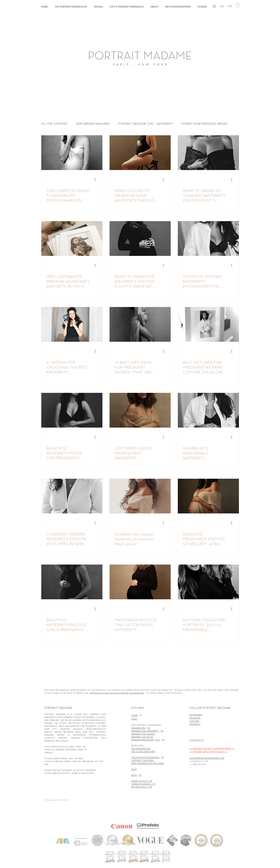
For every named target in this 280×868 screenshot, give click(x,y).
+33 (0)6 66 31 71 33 (199, 761)
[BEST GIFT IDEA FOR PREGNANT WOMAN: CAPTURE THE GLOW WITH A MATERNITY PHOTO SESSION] (208, 324)
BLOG (134, 775)
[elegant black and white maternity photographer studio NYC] (140, 324)
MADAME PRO (138, 728)
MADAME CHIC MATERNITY (145, 731)
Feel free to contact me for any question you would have (117, 693)
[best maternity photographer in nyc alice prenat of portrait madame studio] (72, 324)
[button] (71, 7)
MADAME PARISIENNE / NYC (146, 740)
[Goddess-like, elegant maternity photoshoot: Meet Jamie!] (140, 496)
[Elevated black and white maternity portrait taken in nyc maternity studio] (72, 153)
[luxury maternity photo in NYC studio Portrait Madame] (208, 153)
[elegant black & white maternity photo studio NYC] (208, 410)
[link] (238, 5)
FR (229, 7)
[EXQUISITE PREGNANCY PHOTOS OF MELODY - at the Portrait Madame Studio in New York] (208, 496)
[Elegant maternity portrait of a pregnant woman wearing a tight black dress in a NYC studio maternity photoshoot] (140, 239)
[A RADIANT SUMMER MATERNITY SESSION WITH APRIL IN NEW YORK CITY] (72, 496)
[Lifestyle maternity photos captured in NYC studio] (208, 239)
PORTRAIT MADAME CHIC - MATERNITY (146, 124)
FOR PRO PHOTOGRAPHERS (146, 757)
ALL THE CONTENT (54, 124)
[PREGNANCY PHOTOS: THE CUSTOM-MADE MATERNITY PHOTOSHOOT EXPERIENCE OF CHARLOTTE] (140, 582)
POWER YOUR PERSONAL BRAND (204, 124)
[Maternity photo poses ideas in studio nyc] (72, 410)
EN (222, 7)
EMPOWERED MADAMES (93, 124)
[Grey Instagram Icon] (214, 6)
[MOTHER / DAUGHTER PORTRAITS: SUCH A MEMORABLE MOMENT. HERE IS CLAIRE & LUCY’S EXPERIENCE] (208, 582)
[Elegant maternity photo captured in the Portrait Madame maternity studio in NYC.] (140, 153)
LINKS (134, 719)
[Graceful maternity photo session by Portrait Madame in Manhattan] (140, 410)
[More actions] (97, 179)
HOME (135, 715)
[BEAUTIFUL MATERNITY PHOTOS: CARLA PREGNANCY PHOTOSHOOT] (72, 582)
